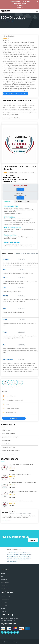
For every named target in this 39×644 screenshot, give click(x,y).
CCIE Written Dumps (6, 596)
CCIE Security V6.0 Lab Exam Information (20, 474)
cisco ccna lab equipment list (19, 560)
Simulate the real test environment (11, 451)
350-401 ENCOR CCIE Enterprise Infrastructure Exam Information (23, 492)
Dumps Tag (3, 611)
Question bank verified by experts (10, 437)
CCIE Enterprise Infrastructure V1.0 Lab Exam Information (21, 465)
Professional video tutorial (9, 447)
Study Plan (19, 201)
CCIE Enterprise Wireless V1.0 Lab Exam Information (23, 483)
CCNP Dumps (4, 602)
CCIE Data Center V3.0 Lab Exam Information (21, 501)
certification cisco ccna (13, 553)
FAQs (29, 201)
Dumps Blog (4, 586)
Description (7, 201)
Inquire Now (33, 540)
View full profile (6, 521)
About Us (3, 574)
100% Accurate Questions (8, 434)
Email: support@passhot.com (8, 620)
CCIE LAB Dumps (5, 599)
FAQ (2, 577)
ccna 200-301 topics (25, 553)
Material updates (6, 440)
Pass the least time (7, 444)
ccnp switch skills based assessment (17, 554)
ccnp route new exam (25, 556)
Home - (3, 21)
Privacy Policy (4, 580)
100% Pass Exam (6, 430)
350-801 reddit (13, 562)
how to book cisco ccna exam (15, 558)
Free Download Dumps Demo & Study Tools (15, 94)
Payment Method (5, 583)
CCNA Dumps (4, 605)
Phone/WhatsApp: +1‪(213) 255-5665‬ (9, 619)
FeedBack (3, 608)
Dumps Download (5, 589)
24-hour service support (8, 454)
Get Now (20, 6)
